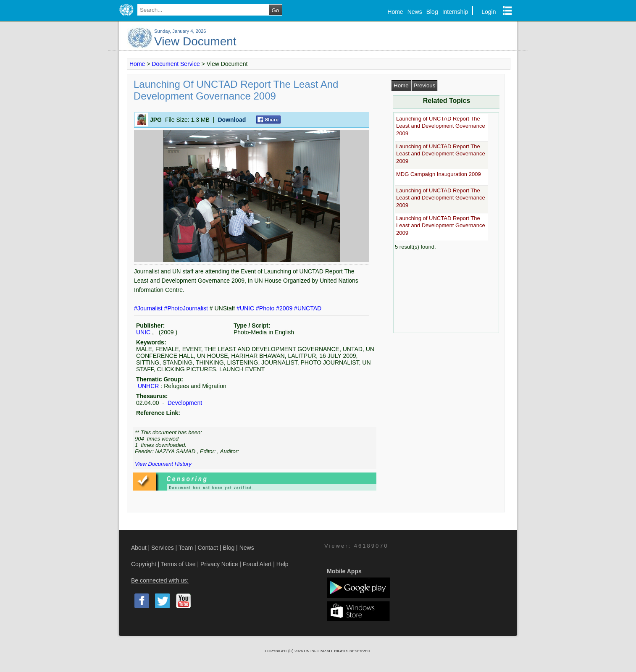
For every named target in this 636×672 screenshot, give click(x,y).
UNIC (143, 332)
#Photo (266, 308)
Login (489, 12)
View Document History (163, 464)
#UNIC (246, 308)
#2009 (285, 308)
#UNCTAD (308, 308)
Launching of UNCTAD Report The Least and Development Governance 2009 (441, 126)
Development (184, 403)
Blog (432, 12)
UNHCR (148, 386)
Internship (455, 12)
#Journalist (149, 308)
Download (232, 120)
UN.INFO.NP (315, 651)
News (415, 12)
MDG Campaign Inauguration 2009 (439, 174)
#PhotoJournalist (187, 308)
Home (395, 12)
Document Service (176, 64)
